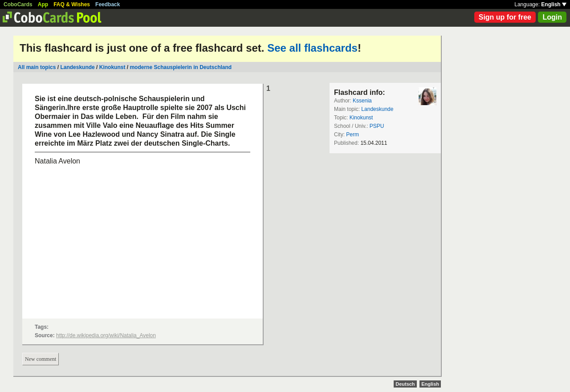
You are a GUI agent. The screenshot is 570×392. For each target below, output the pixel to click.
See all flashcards (312, 48)
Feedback (108, 4)
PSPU (377, 126)
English (554, 4)
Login (552, 17)
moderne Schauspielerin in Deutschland (181, 67)
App (43, 4)
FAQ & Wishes (72, 4)
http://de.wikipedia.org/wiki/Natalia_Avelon (106, 335)
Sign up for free (505, 17)
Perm (352, 135)
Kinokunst (112, 67)
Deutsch (405, 384)
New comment (41, 359)
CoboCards (18, 4)
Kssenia (362, 101)
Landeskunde (77, 67)
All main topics (37, 67)
